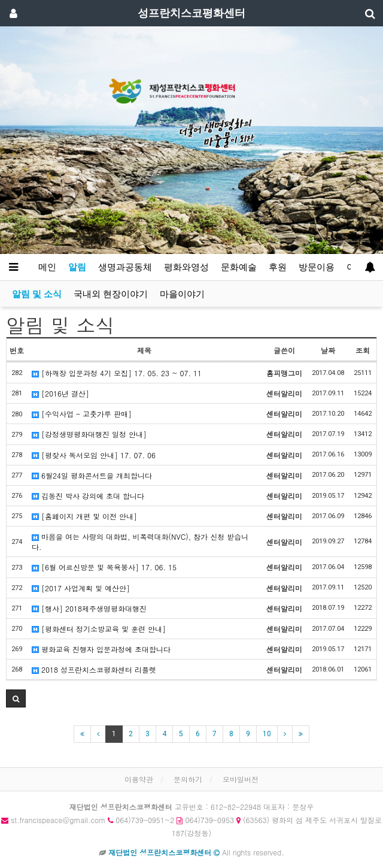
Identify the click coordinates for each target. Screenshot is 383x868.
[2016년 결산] (60, 393)
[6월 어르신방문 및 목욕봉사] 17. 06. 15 (104, 567)
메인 (47, 267)
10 (267, 734)
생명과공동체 (125, 267)
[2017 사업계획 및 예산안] (81, 588)
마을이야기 (182, 294)
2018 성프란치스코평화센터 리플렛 (94, 669)
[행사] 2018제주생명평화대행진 (89, 608)
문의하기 (188, 779)
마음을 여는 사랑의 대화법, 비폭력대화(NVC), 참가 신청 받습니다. (140, 542)
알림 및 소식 (37, 294)
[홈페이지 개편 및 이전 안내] (84, 516)
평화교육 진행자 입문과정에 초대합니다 (101, 649)
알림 (77, 267)
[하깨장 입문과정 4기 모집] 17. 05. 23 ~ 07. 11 (117, 373)
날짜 (328, 350)
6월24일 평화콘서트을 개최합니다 (92, 475)
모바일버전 (241, 779)
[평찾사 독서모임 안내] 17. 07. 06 (94, 455)
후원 (278, 267)
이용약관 (139, 779)
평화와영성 (186, 267)
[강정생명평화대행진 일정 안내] (89, 434)
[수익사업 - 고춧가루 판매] (82, 414)
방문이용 (317, 267)
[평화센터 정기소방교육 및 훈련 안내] (99, 629)
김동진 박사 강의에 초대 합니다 (88, 496)
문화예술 (239, 267)
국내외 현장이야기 (111, 294)
